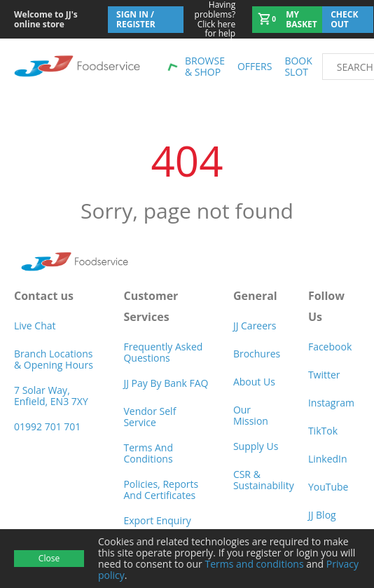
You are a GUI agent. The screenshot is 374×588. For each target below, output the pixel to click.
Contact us (44, 296)
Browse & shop (205, 66)
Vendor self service (150, 417)
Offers (255, 66)
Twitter (324, 375)
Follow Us (326, 306)
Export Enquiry (157, 520)
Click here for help (210, 19)
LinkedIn (328, 459)
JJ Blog (322, 515)
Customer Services (151, 306)
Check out (344, 19)
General (255, 296)
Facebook (330, 347)
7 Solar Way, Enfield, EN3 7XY (51, 396)
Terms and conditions (254, 564)
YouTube (328, 487)
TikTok (323, 431)
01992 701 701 (47, 426)
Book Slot (298, 66)
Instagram (331, 403)
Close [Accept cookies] (49, 558)
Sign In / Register (136, 19)
